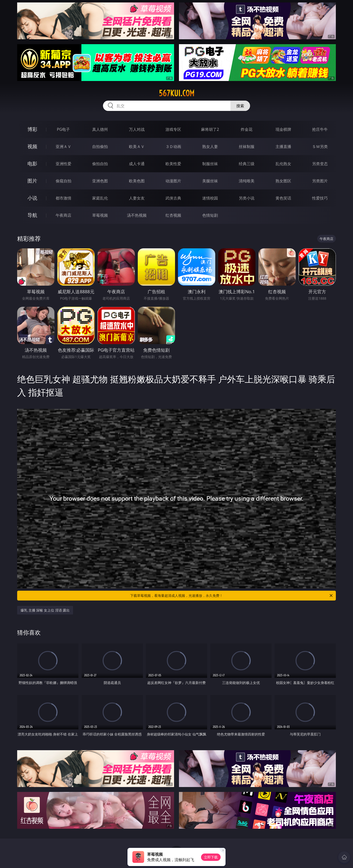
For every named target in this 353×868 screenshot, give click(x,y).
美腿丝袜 (210, 181)
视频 (32, 146)
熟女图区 (283, 181)
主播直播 (283, 147)
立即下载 (211, 857)
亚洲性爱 (63, 164)
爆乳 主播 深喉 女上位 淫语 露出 (45, 610)
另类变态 (320, 164)
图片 (32, 181)
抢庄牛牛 (320, 129)
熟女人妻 (210, 147)
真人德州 (100, 129)
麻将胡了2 (210, 129)
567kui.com (177, 93)
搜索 (240, 106)
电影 (32, 164)
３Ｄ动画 (173, 147)
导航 (32, 215)
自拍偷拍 (100, 147)
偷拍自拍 (100, 164)
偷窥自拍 (63, 181)
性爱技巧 (320, 198)
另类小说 (247, 198)
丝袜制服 (247, 147)
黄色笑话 (283, 198)
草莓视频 (100, 215)
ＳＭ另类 (320, 147)
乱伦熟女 (283, 164)
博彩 (32, 129)
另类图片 (320, 181)
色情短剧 (210, 215)
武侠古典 (173, 198)
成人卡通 (137, 164)
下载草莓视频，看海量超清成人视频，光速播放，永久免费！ (232, 596)
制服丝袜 (210, 164)
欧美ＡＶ (137, 147)
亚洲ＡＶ (63, 147)
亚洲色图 (100, 181)
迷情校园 (210, 198)
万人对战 (137, 129)
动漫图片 (173, 181)
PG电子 (63, 129)
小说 (32, 198)
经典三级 (247, 164)
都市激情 (63, 198)
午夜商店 (63, 215)
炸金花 (247, 129)
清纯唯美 (247, 181)
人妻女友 (137, 198)
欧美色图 (137, 181)
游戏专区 (173, 129)
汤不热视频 (137, 215)
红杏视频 (173, 215)
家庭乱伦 (100, 198)
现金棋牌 (283, 129)
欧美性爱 (173, 164)
